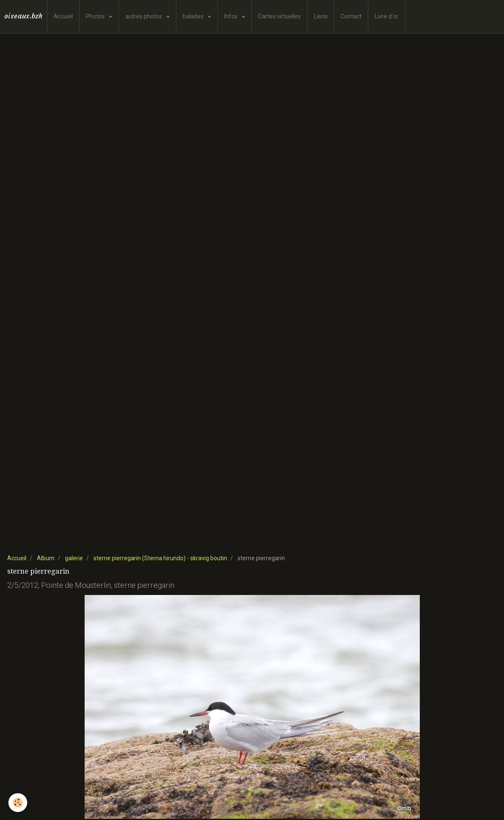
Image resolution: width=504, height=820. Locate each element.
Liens (321, 16)
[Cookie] (18, 803)
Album (46, 558)
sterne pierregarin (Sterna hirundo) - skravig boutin (160, 558)
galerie (74, 558)
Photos (96, 16)
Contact (351, 16)
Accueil (63, 16)
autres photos (144, 16)
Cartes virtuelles (279, 16)
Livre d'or (386, 16)
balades (194, 16)
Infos (231, 16)
